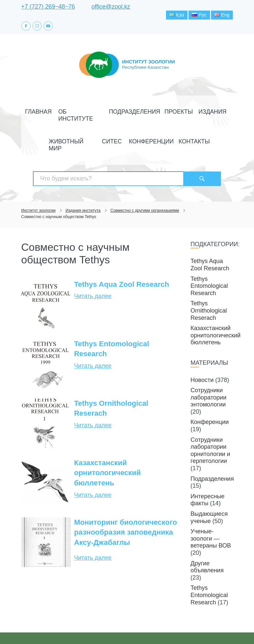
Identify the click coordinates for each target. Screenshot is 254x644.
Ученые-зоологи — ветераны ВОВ (211, 517)
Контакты (157, 139)
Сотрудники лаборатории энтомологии (209, 376)
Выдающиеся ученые (209, 496)
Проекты (145, 124)
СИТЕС (92, 139)
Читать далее (93, 274)
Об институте (67, 124)
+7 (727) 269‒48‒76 (48, 7)
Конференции (122, 139)
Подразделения (108, 124)
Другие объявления (207, 545)
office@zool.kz (111, 7)
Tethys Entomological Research (112, 327)
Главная (34, 124)
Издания (171, 124)
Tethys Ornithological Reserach (111, 386)
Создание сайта (191, 627)
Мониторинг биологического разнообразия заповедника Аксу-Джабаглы (126, 510)
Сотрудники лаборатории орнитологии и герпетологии (210, 428)
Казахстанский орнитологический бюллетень (107, 451)
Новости (202, 358)
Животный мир (206, 124)
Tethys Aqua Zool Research (122, 262)
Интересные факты (208, 478)
